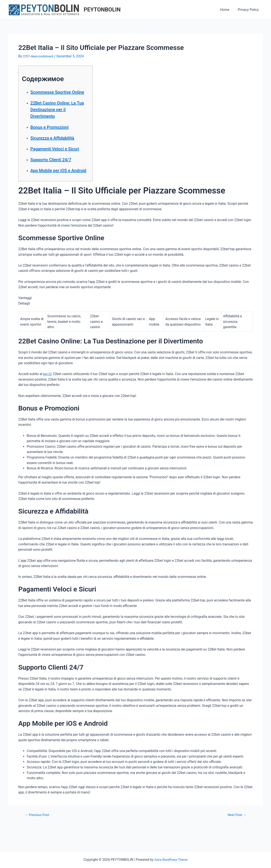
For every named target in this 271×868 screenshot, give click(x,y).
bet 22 (48, 394)
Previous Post (39, 835)
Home (227, 10)
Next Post (236, 835)
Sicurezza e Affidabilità (59, 144)
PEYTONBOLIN (102, 10)
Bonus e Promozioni (55, 133)
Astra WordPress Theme (171, 860)
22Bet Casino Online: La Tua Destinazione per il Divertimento (56, 116)
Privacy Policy (249, 10)
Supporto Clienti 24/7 (57, 172)
